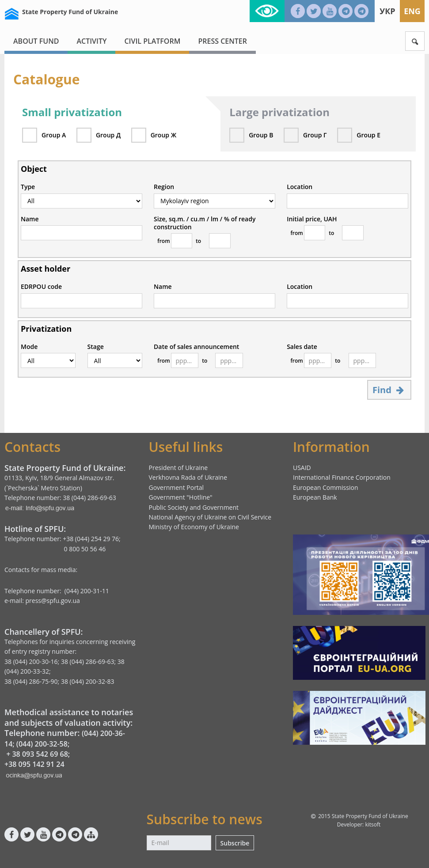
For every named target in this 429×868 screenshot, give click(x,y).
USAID (302, 468)
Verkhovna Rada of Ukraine (188, 477)
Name (30, 219)
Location (300, 187)
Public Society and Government (194, 507)
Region (164, 187)
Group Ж (163, 135)
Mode (29, 347)
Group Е (368, 135)
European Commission (326, 487)
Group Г (315, 135)
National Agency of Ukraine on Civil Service (210, 517)
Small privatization (72, 112)
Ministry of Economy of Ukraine (194, 527)
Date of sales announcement (196, 347)
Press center (222, 41)
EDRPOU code (41, 287)
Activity (91, 41)
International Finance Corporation (342, 477)
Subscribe (235, 843)
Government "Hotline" (180, 497)
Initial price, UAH (312, 219)
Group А (54, 135)
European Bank (315, 497)
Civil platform (152, 41)
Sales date (302, 347)
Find (389, 390)
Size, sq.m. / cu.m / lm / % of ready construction (205, 223)
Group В (261, 135)
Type (28, 187)
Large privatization (279, 112)
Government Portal (176, 487)
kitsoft (373, 824)
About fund (36, 41)
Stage (96, 347)
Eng (412, 11)
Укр (387, 11)
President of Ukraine (178, 468)
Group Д (108, 135)
